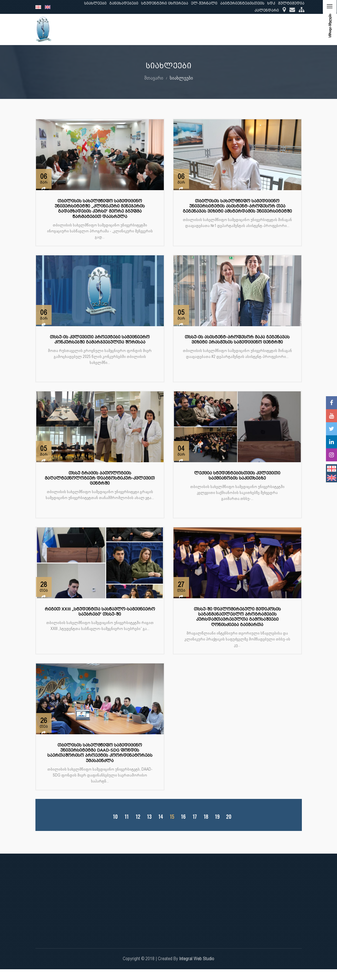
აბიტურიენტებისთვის (242, 3)
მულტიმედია (291, 3)
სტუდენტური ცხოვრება (165, 3)
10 (115, 817)
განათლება (190, 29)
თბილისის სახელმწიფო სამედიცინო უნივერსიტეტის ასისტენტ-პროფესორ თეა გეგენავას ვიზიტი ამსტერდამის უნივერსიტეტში (237, 206)
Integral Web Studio (197, 959)
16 (183, 817)
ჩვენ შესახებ (156, 29)
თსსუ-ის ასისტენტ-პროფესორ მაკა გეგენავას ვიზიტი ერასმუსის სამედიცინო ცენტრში (237, 340)
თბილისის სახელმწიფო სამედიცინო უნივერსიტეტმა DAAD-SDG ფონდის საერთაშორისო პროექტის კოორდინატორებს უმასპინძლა (100, 753)
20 (229, 817)
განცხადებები (124, 3)
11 (127, 817)
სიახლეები (95, 3)
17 (194, 817)
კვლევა (219, 29)
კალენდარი (267, 10)
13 (149, 817)
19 (217, 817)
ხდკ (271, 3)
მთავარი (154, 78)
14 (161, 817)
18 (206, 817)
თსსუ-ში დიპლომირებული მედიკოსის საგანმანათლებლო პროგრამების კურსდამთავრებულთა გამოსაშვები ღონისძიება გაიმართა (237, 617)
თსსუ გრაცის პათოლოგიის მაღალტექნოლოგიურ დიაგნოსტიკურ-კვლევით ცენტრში (100, 478)
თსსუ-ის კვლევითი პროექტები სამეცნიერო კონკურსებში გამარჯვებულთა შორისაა (100, 340)
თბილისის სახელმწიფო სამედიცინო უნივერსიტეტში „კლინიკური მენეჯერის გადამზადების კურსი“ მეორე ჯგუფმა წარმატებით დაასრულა (100, 209)
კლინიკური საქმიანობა (261, 29)
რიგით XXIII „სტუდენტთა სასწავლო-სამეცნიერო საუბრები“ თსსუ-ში (100, 612)
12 (138, 817)
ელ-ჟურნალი (204, 3)
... (296, 29)
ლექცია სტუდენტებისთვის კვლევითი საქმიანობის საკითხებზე (237, 476)
